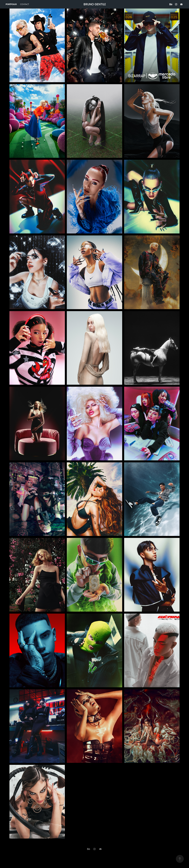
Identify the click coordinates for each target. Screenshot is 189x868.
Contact (25, 4)
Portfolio (11, 4)
